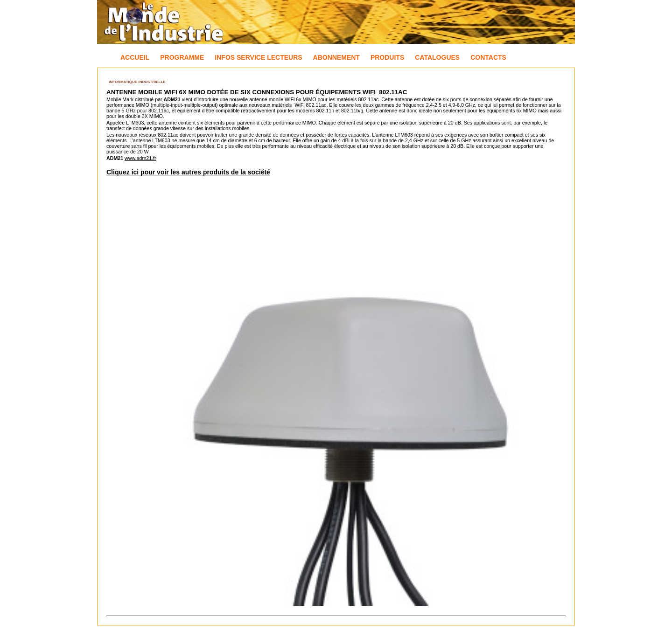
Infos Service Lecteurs (258, 57)
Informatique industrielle (137, 82)
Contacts (488, 57)
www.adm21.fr (140, 158)
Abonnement (336, 57)
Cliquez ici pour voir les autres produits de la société (188, 172)
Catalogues (437, 57)
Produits (387, 57)
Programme (182, 57)
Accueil (135, 57)
